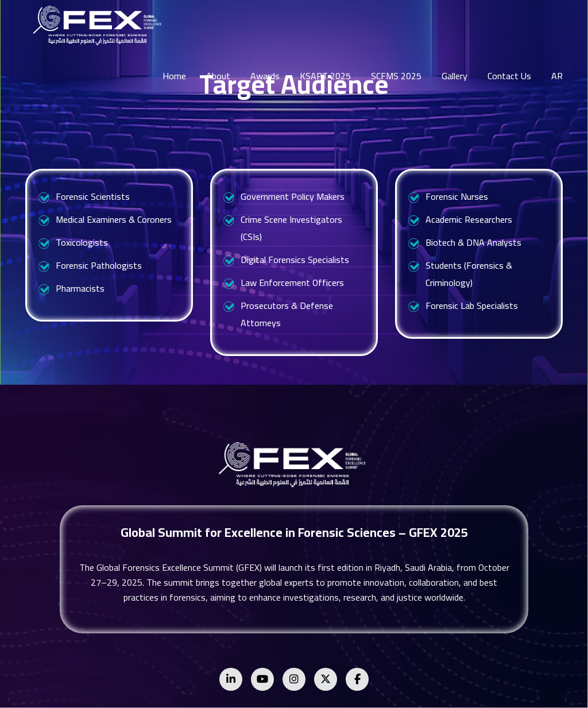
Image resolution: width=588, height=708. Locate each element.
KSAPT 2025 (325, 76)
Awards (265, 76)
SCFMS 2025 (396, 76)
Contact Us (509, 76)
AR (557, 76)
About (218, 76)
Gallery (454, 76)
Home (174, 76)
